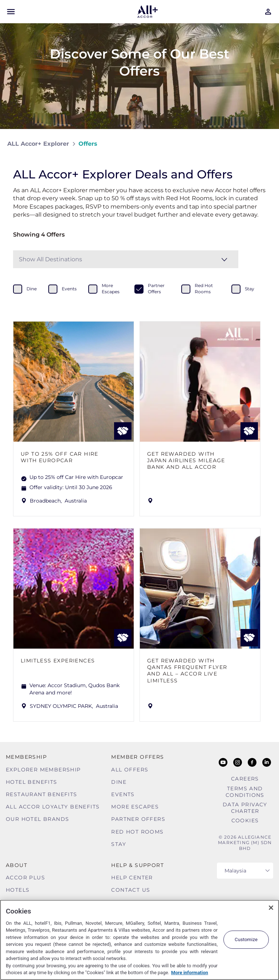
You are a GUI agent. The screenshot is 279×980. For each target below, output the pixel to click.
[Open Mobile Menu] (11, 12)
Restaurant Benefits (42, 794)
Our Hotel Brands (37, 819)
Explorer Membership (43, 770)
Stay (119, 844)
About (17, 865)
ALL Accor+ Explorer (38, 144)
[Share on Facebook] (265, 144)
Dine (119, 782)
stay (250, 289)
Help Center (132, 878)
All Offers (130, 770)
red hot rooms (204, 289)
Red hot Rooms (137, 832)
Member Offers (138, 757)
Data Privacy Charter (245, 808)
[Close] (271, 908)
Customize (246, 939)
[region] (139, 940)
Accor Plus (25, 878)
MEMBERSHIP (26, 757)
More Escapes (135, 807)
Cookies (245, 820)
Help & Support (138, 865)
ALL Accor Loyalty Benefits (53, 807)
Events (123, 794)
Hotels (18, 890)
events (69, 289)
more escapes (111, 289)
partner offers (156, 289)
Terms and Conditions (245, 792)
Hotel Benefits (32, 782)
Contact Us (131, 890)
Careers (245, 779)
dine (32, 289)
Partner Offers (138, 819)
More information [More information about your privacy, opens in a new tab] (190, 973)
